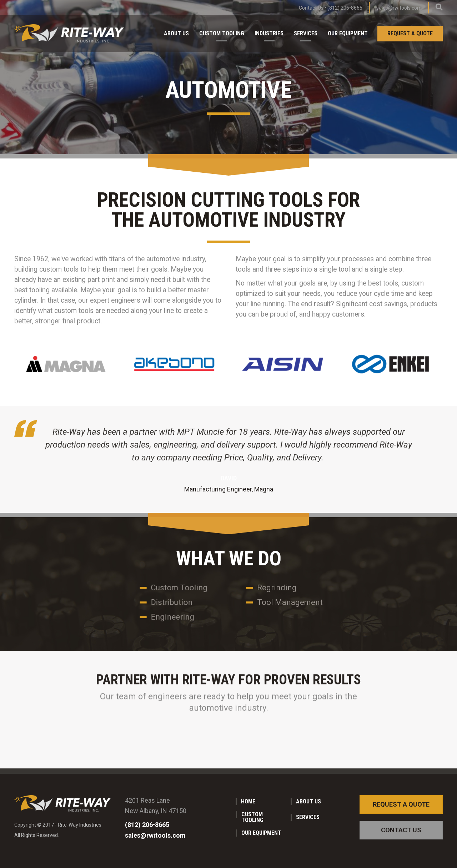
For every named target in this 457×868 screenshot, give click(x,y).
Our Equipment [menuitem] (348, 33)
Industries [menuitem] (269, 33)
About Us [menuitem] (176, 33)
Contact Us (311, 8)
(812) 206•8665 (345, 8)
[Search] (439, 7)
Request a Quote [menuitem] (410, 33)
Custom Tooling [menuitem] (222, 33)
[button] (401, 804)
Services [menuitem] (306, 33)
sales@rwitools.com (399, 8)
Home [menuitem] (248, 801)
